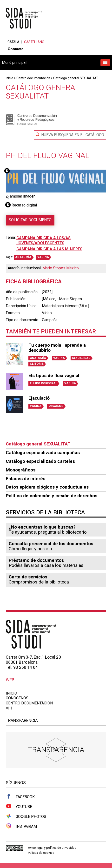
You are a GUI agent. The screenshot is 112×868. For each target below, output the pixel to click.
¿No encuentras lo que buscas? (42, 527)
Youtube (19, 806)
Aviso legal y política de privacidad (52, 848)
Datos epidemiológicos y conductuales (47, 487)
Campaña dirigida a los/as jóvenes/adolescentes (43, 240)
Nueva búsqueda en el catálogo (73, 135)
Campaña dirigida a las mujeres (49, 249)
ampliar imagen (21, 196)
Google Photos (26, 816)
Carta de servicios (28, 577)
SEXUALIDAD (81, 358)
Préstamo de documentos (36, 560)
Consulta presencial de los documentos (51, 544)
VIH (9, 708)
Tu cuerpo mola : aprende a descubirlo (57, 348)
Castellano (34, 42)
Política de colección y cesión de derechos (52, 496)
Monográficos (21, 470)
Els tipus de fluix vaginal (54, 376)
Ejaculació (39, 398)
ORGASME (56, 406)
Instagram (21, 826)
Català (13, 42)
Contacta (16, 49)
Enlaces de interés (26, 479)
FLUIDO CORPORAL (43, 383)
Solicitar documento (30, 220)
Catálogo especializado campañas (43, 453)
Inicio (10, 78)
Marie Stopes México (61, 268)
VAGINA (43, 257)
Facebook (20, 796)
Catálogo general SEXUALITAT (76, 78)
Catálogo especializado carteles (40, 461)
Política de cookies (41, 853)
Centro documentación (33, 78)
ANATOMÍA (23, 257)
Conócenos (17, 698)
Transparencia (56, 750)
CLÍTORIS (37, 364)
